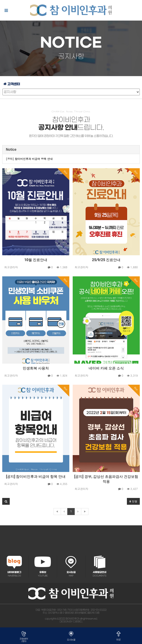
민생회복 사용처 (36, 368)
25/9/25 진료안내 (106, 260)
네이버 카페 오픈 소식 (106, 368)
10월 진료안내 (36, 260)
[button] (6, 501)
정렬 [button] (133, 501)
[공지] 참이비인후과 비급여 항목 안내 (36, 477)
